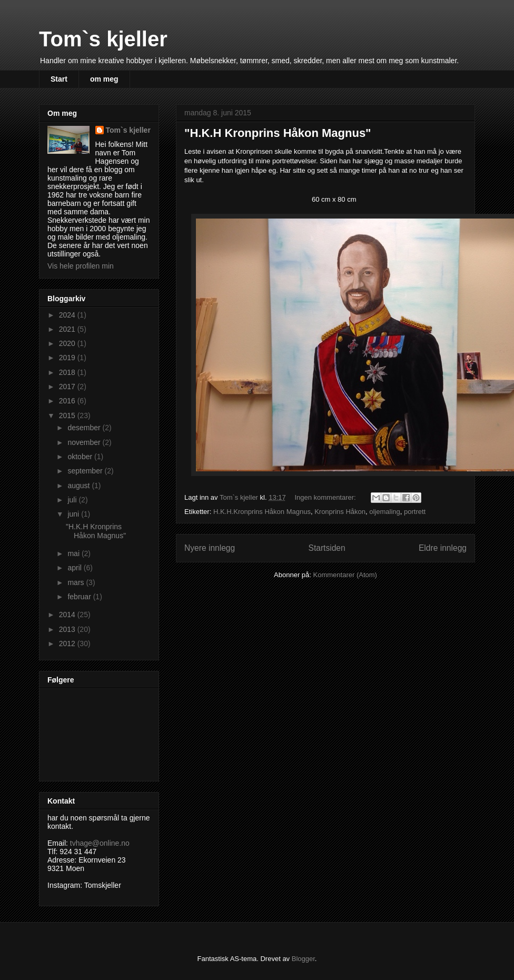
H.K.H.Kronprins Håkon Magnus (262, 512)
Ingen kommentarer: (326, 497)
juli (73, 500)
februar (80, 597)
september (86, 471)
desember (85, 428)
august (80, 486)
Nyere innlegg (210, 548)
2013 (68, 629)
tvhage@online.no (100, 843)
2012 (68, 644)
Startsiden (327, 548)
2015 (68, 415)
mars (77, 582)
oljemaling (385, 512)
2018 (68, 372)
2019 (68, 358)
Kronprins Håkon (340, 512)
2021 (68, 329)
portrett (415, 512)
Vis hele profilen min (81, 266)
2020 (68, 343)
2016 (68, 401)
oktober (81, 457)
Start (59, 79)
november (85, 442)
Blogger (303, 959)
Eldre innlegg (443, 548)
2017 (68, 387)
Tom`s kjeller (103, 39)
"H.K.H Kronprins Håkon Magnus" (278, 133)
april (75, 568)
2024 (68, 315)
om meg (104, 79)
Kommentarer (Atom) (345, 575)
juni (74, 514)
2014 (68, 615)
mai (74, 553)
